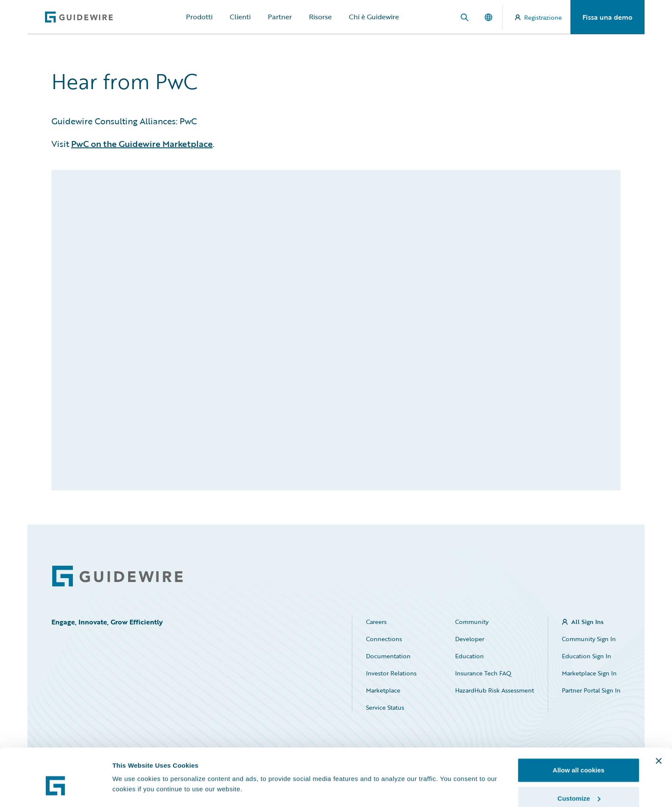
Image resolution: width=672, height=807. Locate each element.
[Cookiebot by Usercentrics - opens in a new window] (55, 790)
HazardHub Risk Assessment (495, 690)
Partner (280, 17)
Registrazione (538, 17)
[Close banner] (659, 719)
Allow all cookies (579, 728)
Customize (579, 756)
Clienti (240, 17)
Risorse (320, 17)
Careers (376, 622)
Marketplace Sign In (589, 673)
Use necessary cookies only (579, 784)
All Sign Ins (587, 622)
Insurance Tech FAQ (483, 673)
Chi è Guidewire (374, 17)
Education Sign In (586, 656)
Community (472, 622)
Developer (470, 639)
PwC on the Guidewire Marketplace (142, 144)
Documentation (388, 656)
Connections (384, 639)
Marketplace (383, 690)
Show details (132, 770)
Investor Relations (391, 673)
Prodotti (199, 17)
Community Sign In (589, 639)
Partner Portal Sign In (591, 690)
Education (469, 656)
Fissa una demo (607, 17)
